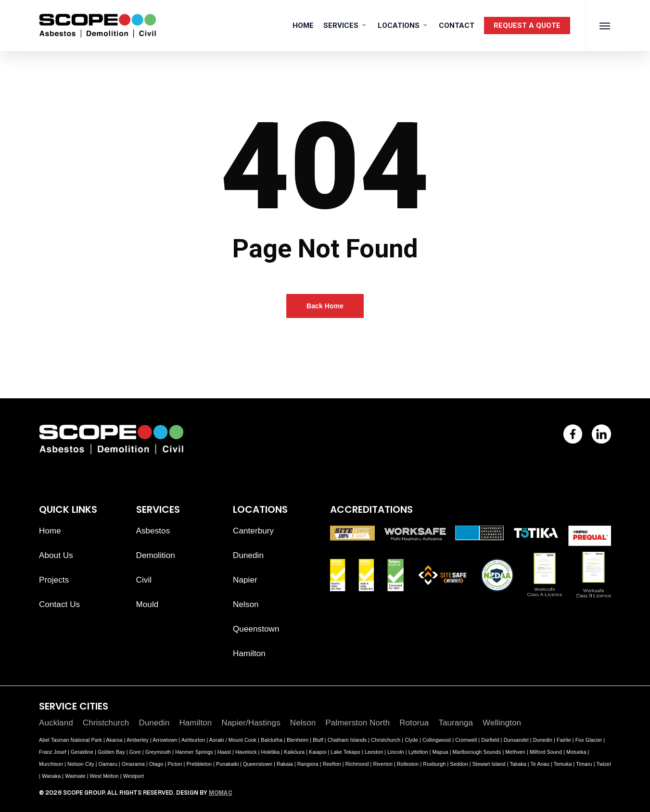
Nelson (246, 604)
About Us (56, 555)
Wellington (502, 723)
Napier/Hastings (251, 723)
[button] (605, 25)
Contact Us (59, 604)
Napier (245, 580)
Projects (54, 580)
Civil (144, 580)
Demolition (156, 555)
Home (50, 531)
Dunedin (248, 555)
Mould (147, 604)
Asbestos (153, 531)
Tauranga (456, 723)
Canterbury (253, 531)
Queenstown (256, 629)
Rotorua (414, 723)
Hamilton (249, 653)
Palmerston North (357, 723)
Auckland (56, 723)
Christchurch (106, 723)
